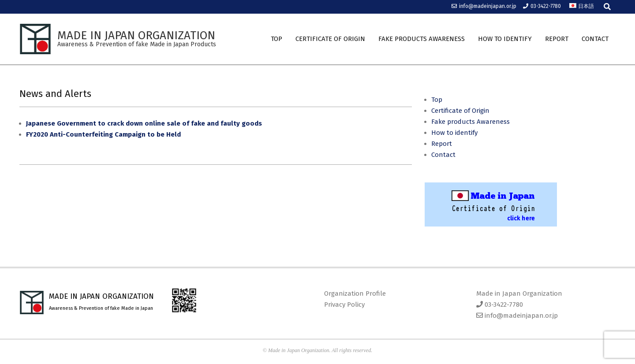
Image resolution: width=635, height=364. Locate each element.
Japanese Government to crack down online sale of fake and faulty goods (144, 123)
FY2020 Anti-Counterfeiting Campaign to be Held (103, 134)
